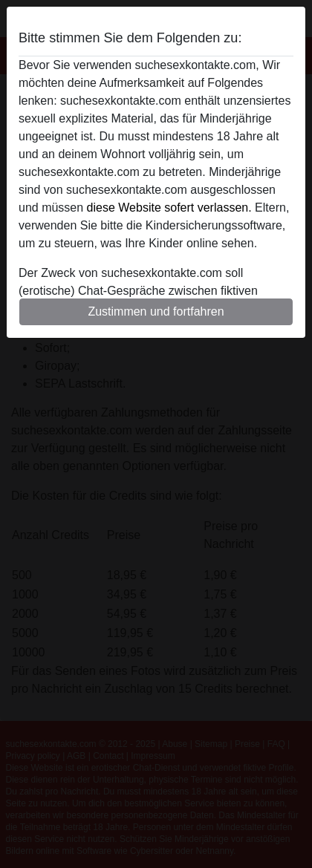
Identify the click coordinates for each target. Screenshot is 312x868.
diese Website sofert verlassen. (169, 208)
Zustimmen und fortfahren (156, 311)
